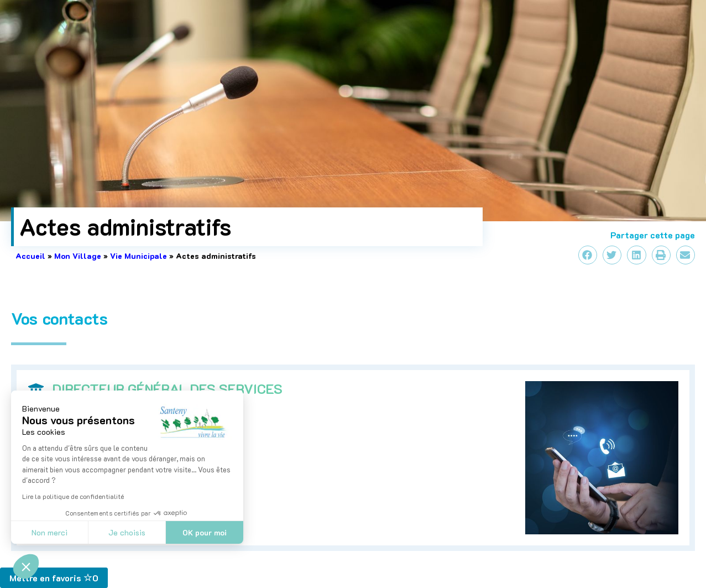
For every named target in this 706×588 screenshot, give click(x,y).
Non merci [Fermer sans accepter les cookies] (49, 532)
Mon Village (78, 256)
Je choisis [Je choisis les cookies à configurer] (127, 532)
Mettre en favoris (54, 578)
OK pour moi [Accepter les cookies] (205, 532)
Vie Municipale (138, 256)
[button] (26, 566)
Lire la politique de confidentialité (73, 496)
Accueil (30, 256)
